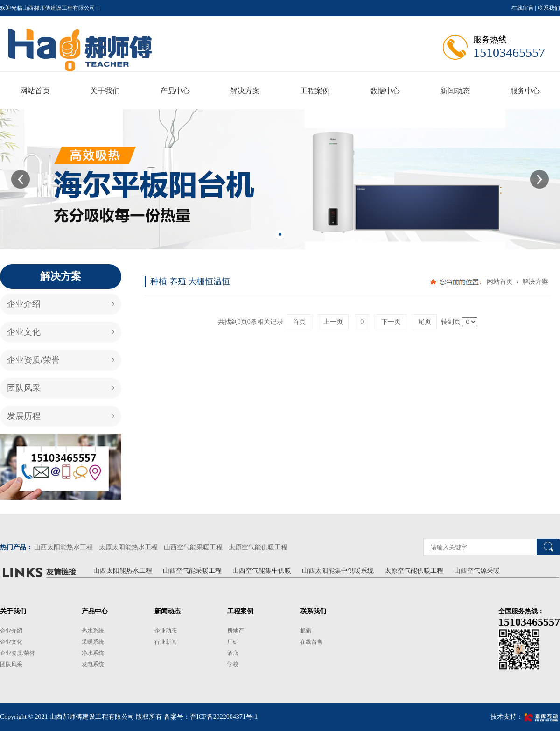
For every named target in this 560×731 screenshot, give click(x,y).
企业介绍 (24, 304)
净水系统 (93, 653)
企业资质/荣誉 (33, 360)
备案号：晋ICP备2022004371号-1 (211, 717)
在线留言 (523, 8)
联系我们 (549, 8)
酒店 (233, 653)
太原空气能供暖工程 (258, 547)
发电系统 (93, 664)
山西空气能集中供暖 (262, 571)
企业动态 (166, 631)
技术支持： (525, 717)
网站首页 (500, 282)
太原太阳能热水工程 (128, 547)
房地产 (236, 631)
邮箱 (306, 631)
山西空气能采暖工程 (193, 547)
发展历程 (24, 416)
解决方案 (534, 282)
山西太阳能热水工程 (63, 547)
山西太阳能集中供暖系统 (338, 571)
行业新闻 (166, 642)
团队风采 (24, 388)
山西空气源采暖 (477, 571)
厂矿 (233, 642)
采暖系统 (93, 642)
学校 (233, 664)
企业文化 (24, 332)
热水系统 (93, 631)
